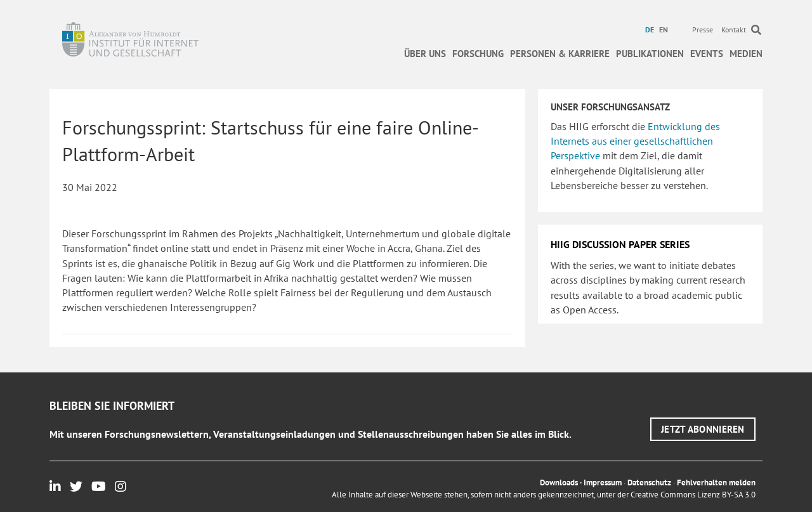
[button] (703, 429)
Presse (703, 30)
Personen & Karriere (560, 54)
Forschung (478, 54)
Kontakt (734, 30)
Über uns (425, 54)
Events (707, 54)
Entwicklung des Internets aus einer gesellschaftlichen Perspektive (635, 141)
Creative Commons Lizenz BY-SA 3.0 (693, 495)
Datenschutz (649, 482)
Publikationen (650, 54)
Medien (746, 54)
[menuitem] (651, 30)
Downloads (559, 482)
